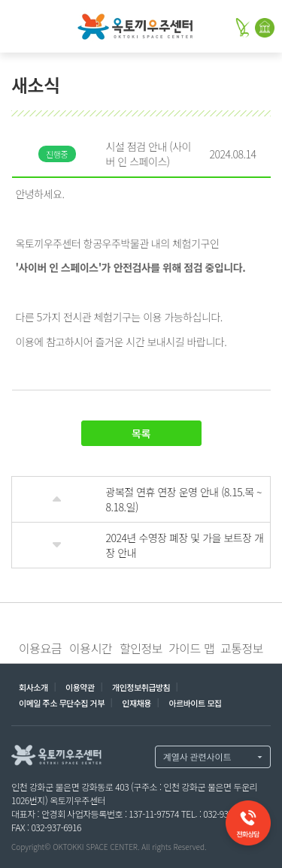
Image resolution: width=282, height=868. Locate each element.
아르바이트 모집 (195, 703)
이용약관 (80, 687)
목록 (141, 433)
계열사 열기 (213, 757)
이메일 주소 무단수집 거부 (62, 703)
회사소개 (33, 687)
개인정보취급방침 (141, 687)
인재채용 (136, 703)
